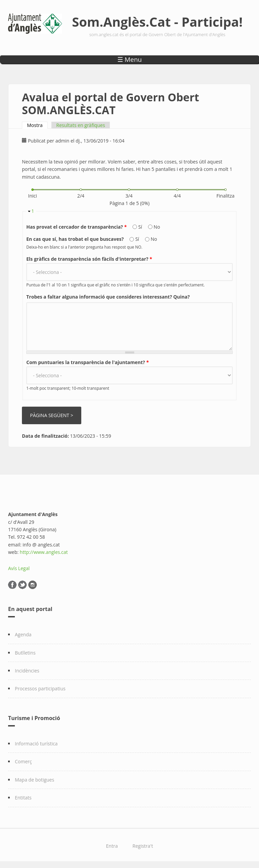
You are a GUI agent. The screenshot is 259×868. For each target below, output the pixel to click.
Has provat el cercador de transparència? (77, 227)
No (157, 227)
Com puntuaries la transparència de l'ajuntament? (88, 362)
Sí (141, 227)
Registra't (143, 846)
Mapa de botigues (35, 780)
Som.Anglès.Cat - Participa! (157, 22)
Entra (112, 846)
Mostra (37, 125)
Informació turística (36, 744)
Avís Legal (19, 568)
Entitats (23, 798)
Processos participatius (40, 688)
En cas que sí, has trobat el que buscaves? (76, 239)
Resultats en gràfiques (81, 125)
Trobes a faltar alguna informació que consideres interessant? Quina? (108, 297)
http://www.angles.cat (44, 552)
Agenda (23, 634)
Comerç (23, 761)
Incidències (27, 671)
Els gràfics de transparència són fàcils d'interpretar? (89, 259)
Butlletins (25, 653)
